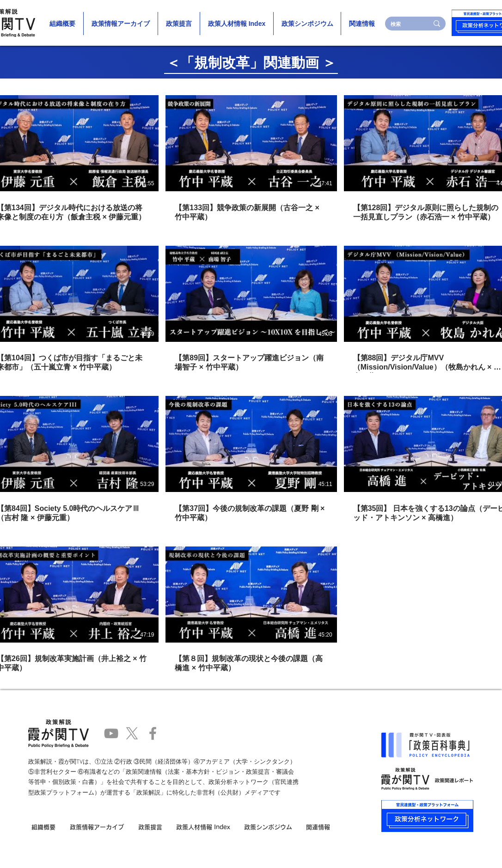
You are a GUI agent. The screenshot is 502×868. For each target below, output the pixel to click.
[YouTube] (111, 733)
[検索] (402, 24)
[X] (132, 733)
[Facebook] (153, 733)
